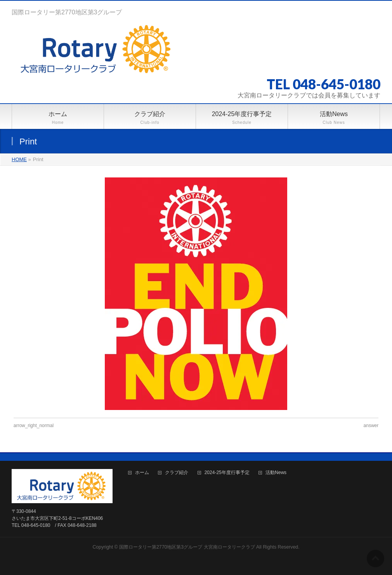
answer (371, 426)
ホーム (142, 473)
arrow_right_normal (34, 426)
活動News (276, 473)
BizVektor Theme (196, 555)
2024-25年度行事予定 (227, 473)
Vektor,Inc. (233, 555)
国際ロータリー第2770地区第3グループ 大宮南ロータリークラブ (187, 547)
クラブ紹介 (177, 473)
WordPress (160, 555)
